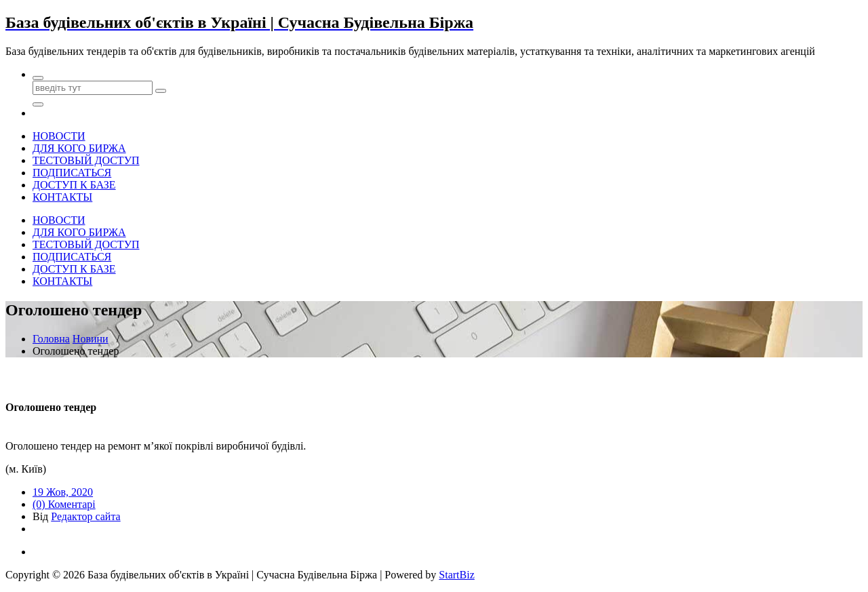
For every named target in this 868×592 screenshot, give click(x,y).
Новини (91, 339)
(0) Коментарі (64, 504)
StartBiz (456, 575)
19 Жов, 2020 (63, 492)
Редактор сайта (85, 516)
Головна (51, 339)
